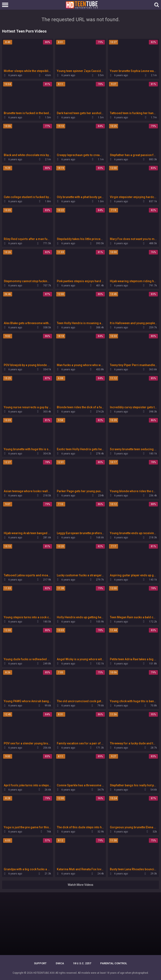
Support (40, 963)
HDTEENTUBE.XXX (44, 973)
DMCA (60, 963)
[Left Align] (6, 5)
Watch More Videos (80, 885)
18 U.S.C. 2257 (82, 963)
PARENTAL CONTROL (114, 963)
